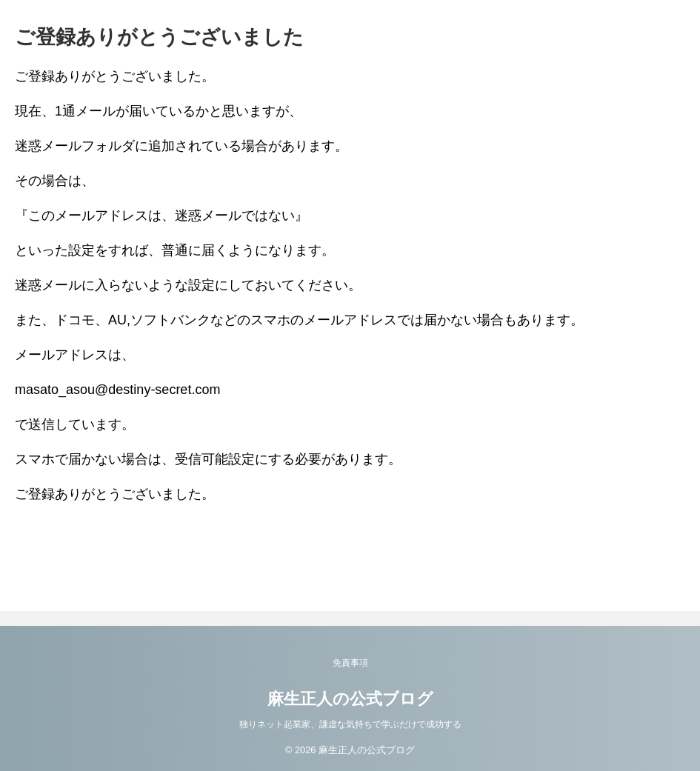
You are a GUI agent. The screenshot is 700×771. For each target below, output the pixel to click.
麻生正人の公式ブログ (350, 699)
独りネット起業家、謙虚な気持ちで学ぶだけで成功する (350, 724)
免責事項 (350, 663)
